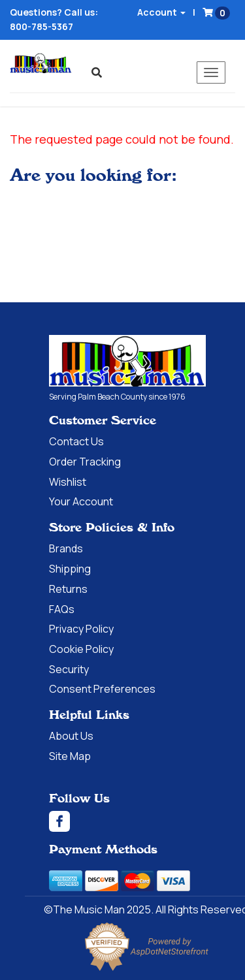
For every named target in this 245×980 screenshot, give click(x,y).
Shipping (70, 569)
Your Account (81, 501)
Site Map (70, 756)
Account (161, 12)
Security (69, 669)
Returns (68, 589)
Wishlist (68, 482)
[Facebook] (147, 821)
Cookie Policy (81, 649)
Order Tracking (85, 462)
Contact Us (76, 441)
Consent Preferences (102, 689)
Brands (66, 548)
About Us (71, 736)
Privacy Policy (81, 629)
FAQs (62, 609)
